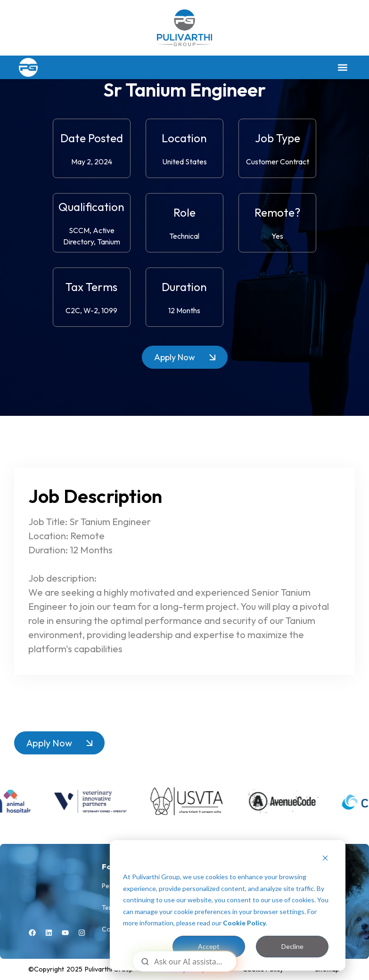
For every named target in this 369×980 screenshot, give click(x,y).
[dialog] (228, 905)
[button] (342, 67)
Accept (209, 946)
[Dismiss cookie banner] (325, 859)
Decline (292, 946)
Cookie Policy (244, 923)
